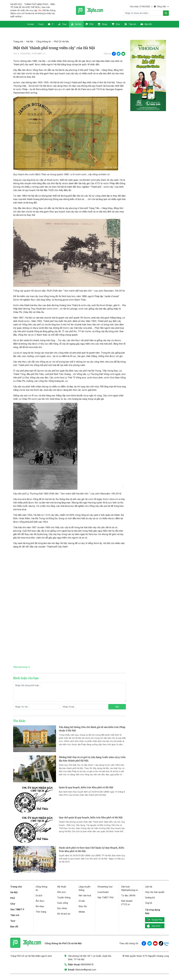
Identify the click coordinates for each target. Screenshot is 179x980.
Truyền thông (64, 890)
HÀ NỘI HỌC (16, 4)
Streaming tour (105, 879)
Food (41, 24)
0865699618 (87, 957)
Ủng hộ (149, 895)
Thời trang (41, 904)
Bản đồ (146, 24)
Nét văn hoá (85, 888)
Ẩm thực (40, 893)
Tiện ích (130, 24)
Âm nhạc (40, 899)
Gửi (117, 699)
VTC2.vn (125, 897)
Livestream (103, 884)
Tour (62, 24)
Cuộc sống (62, 895)
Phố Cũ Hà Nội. (62, 34)
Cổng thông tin (43, 34)
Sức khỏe (62, 901)
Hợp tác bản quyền (155, 884)
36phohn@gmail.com (86, 962)
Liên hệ (149, 879)
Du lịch (39, 888)
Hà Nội (76, 24)
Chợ (116, 24)
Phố (90, 24)
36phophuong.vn (22, 659)
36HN (132, 888)
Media (82, 904)
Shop (102, 24)
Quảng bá (150, 890)
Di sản (82, 893)
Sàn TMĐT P (17, 902)
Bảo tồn (83, 899)
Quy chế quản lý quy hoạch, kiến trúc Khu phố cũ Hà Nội (91, 810)
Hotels (31, 24)
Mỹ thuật (62, 879)
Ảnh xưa (61, 884)
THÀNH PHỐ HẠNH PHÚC (36, 4)
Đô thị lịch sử (64, 906)
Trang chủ (18, 34)
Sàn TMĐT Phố (105, 890)
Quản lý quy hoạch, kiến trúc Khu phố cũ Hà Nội (86, 780)
